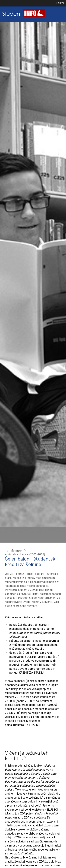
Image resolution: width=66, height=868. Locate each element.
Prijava (60, 3)
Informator (16, 551)
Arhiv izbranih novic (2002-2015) (25, 555)
